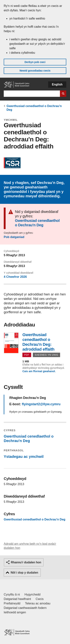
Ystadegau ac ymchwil (24, 457)
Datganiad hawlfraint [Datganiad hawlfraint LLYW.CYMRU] (17, 599)
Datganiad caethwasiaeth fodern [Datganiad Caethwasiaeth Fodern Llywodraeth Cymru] (25, 608)
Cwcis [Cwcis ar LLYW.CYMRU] (40, 599)
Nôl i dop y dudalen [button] (24, 573)
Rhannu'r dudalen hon (26, 562)
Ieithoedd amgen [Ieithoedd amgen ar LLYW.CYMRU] (15, 612)
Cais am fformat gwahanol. (39, 371)
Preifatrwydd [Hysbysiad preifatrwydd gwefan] (12, 603)
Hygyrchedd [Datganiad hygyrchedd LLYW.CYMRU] (32, 594)
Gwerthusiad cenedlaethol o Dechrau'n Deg (37, 223)
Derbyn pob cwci (35, 62)
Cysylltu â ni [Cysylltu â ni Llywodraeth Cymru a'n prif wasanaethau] (12, 594)
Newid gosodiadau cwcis (35, 71)
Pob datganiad (14, 237)
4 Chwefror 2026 (15, 277)
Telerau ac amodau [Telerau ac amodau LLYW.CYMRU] (38, 603)
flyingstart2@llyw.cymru (41, 404)
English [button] (57, 84)
